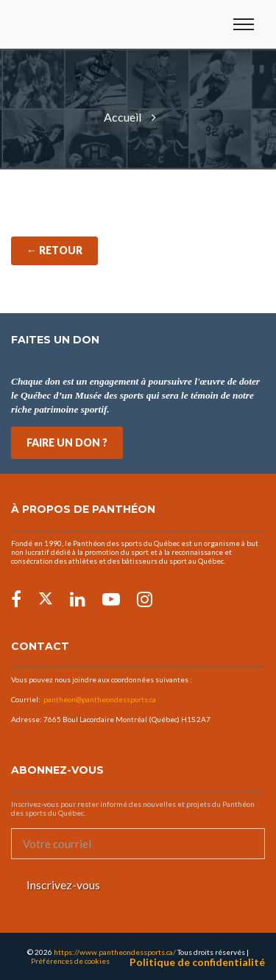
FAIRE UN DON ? (67, 442)
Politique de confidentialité (197, 962)
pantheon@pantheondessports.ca (100, 699)
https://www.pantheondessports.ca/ (115, 952)
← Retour (54, 250)
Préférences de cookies (70, 961)
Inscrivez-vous (63, 885)
